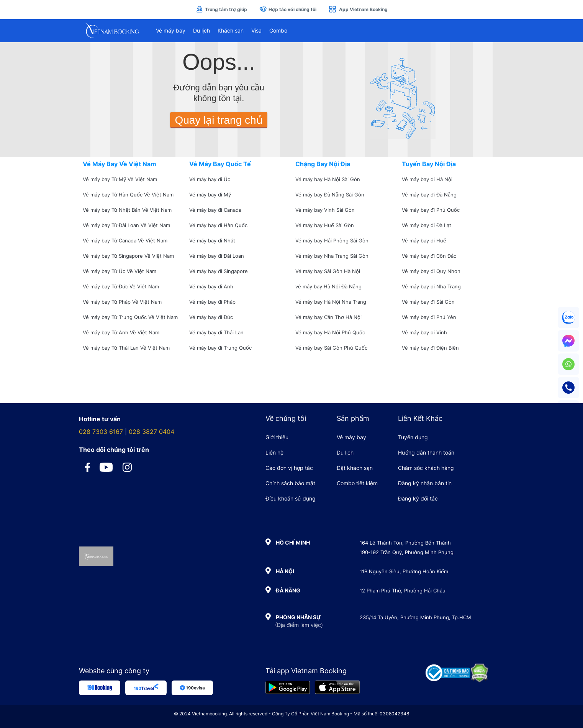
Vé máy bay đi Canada (215, 210)
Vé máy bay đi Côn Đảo (429, 256)
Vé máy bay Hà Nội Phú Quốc (330, 332)
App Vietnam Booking (358, 9)
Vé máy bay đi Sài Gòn (428, 302)
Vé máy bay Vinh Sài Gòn (325, 210)
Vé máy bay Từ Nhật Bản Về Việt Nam (127, 210)
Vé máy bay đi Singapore (219, 271)
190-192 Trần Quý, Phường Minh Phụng (407, 552)
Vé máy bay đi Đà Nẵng (429, 195)
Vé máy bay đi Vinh (424, 332)
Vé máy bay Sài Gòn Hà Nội (328, 271)
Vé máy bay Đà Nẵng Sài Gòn (330, 195)
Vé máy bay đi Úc (210, 179)
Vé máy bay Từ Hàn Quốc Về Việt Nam (128, 195)
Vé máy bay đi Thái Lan (216, 332)
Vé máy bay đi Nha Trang (431, 286)
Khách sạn (231, 30)
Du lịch (201, 30)
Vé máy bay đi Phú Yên (429, 317)
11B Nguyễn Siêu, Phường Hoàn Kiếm (404, 571)
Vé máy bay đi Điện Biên (430, 348)
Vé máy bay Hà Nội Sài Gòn (328, 179)
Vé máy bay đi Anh (211, 286)
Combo (278, 30)
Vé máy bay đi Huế (424, 240)
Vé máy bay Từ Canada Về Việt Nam (125, 240)
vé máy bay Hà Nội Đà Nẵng (328, 286)
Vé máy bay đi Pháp (212, 302)
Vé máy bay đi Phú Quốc (431, 210)
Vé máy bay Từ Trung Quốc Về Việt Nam (130, 317)
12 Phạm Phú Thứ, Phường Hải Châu (403, 591)
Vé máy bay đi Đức (211, 317)
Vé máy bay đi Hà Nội (427, 179)
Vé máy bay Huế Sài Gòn (325, 225)
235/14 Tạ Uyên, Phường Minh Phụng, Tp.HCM (415, 617)
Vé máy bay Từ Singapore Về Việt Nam (128, 256)
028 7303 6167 (101, 432)
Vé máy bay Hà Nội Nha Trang (331, 302)
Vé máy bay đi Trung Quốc (220, 348)
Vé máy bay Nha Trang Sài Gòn (332, 256)
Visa (256, 30)
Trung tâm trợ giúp (221, 9)
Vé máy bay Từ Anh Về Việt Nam (121, 332)
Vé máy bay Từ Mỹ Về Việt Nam (120, 179)
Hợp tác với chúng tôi (288, 9)
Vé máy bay (171, 30)
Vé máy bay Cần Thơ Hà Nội (328, 317)
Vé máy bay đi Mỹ (210, 195)
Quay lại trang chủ (219, 120)
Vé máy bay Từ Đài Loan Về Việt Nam (126, 225)
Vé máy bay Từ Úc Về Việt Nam (120, 271)
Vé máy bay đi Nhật (212, 240)
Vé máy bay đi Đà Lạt (427, 225)
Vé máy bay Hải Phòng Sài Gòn (332, 240)
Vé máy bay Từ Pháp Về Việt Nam (122, 302)
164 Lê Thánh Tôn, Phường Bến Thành (405, 543)
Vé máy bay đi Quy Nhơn (431, 271)
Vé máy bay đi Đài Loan (217, 256)
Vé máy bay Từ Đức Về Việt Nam (121, 286)
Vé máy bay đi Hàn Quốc (218, 225)
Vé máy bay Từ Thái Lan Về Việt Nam (126, 348)
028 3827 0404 (151, 432)
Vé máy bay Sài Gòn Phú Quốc (331, 348)
